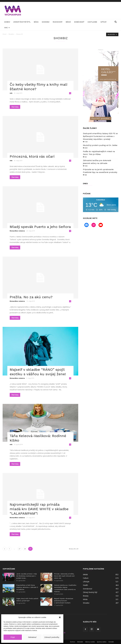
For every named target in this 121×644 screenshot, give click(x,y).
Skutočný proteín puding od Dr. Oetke (100, 145)
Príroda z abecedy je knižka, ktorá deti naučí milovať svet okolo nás (64, 576)
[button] (60, 617)
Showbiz (46, 22)
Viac (7, 28)
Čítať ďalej (15, 107)
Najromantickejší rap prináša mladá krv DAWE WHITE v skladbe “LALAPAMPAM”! (39, 509)
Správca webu (102, 642)
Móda (36, 22)
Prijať (13, 637)
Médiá (68, 22)
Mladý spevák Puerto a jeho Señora (40, 227)
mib (11, 93)
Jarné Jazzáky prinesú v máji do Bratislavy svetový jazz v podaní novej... (27, 576)
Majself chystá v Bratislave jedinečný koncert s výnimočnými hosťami (64, 601)
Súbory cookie (90, 642)
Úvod (4, 34)
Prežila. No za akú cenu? (31, 297)
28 (25, 549)
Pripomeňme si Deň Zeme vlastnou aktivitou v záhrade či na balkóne (27, 587)
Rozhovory (58, 22)
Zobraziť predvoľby (52, 637)
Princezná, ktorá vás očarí (32, 156)
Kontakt (111, 642)
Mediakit (80, 642)
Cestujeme (92, 22)
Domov (7, 22)
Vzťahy (103, 22)
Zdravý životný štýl (22, 22)
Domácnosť (79, 22)
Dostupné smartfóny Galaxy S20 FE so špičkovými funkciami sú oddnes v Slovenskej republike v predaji (100, 136)
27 (19, 549)
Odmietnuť (32, 637)
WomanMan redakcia (17, 231)
